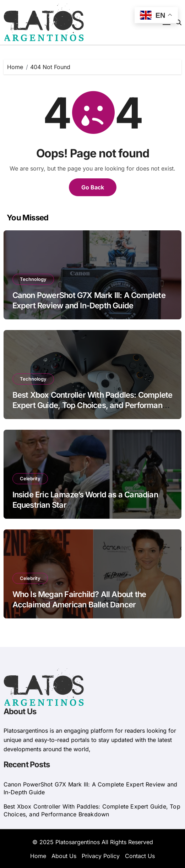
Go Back (93, 187)
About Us (64, 856)
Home (38, 856)
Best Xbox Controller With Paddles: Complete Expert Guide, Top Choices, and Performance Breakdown (92, 405)
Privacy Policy (101, 856)
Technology (33, 279)
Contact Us (140, 856)
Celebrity (30, 479)
